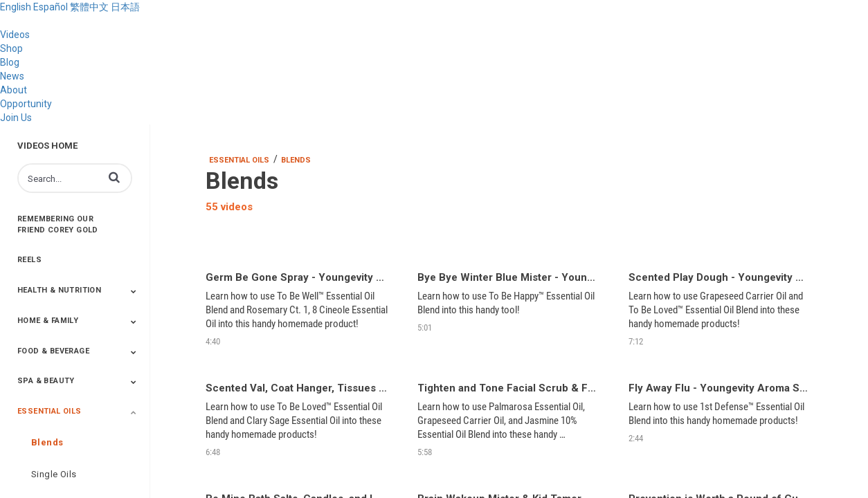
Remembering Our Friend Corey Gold (58, 224)
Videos (15, 35)
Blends (47, 442)
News (12, 76)
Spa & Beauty (46, 381)
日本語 (125, 7)
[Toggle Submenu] (134, 291)
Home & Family (48, 321)
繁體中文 (89, 7)
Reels (29, 260)
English (16, 7)
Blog (10, 62)
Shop (11, 48)
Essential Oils (49, 411)
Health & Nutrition (59, 290)
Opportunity (26, 104)
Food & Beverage (53, 351)
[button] (114, 177)
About (13, 90)
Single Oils (54, 474)
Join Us (16, 118)
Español (51, 7)
